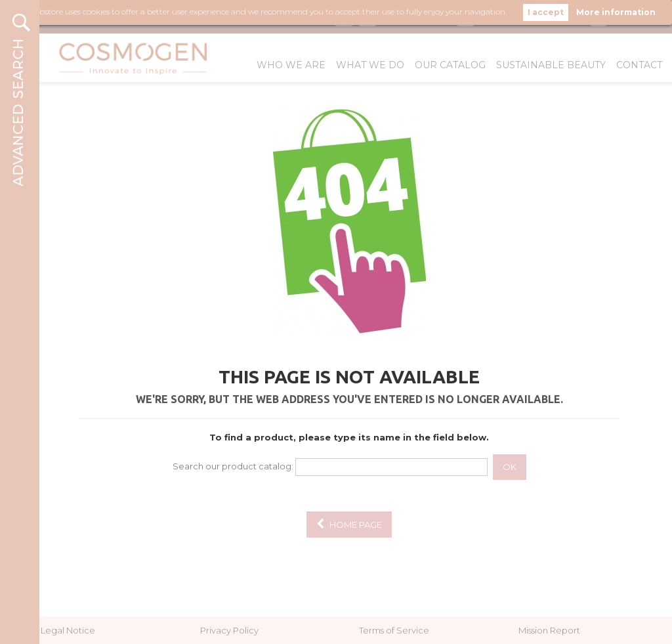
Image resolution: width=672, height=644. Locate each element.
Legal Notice (68, 630)
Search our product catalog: (233, 466)
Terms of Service (394, 630)
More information (616, 12)
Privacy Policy (229, 630)
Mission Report (549, 630)
